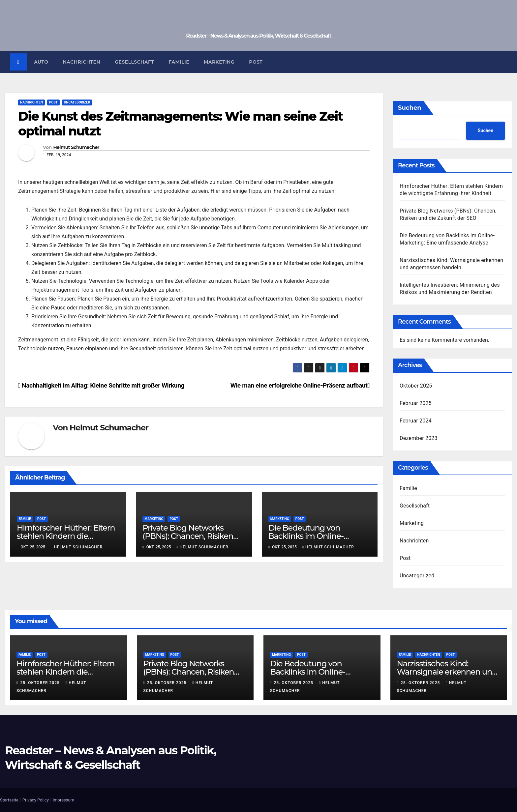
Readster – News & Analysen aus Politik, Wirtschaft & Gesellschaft (258, 36)
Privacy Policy (36, 800)
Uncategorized (77, 102)
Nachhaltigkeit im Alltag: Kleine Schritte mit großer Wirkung (101, 386)
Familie (179, 62)
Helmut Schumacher (76, 148)
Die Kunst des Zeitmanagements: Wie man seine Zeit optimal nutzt (180, 124)
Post (256, 62)
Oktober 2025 (416, 386)
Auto (41, 62)
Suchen (410, 108)
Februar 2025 (416, 404)
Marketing (219, 62)
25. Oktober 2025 (40, 683)
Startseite (9, 800)
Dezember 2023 (419, 438)
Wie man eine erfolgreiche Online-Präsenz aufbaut (300, 386)
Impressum (63, 800)
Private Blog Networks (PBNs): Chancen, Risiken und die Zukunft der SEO (188, 536)
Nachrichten (82, 62)
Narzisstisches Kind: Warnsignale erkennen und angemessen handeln (447, 672)
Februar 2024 (416, 421)
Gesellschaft (135, 62)
